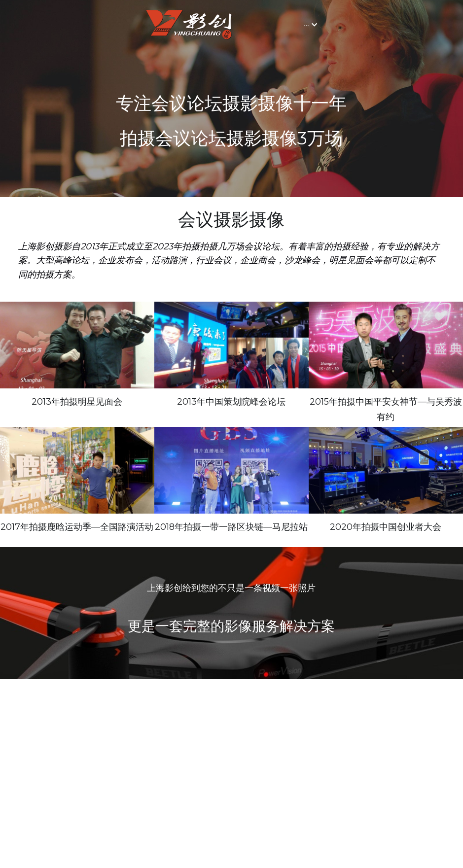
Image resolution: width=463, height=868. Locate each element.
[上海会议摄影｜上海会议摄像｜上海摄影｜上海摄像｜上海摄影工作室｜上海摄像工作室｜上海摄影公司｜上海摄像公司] (231, 470)
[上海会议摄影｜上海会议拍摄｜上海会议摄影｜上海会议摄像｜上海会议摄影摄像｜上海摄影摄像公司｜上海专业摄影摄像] (386, 470)
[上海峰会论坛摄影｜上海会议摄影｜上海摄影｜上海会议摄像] (231, 345)
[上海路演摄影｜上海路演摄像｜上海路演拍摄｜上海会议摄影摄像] (77, 470)
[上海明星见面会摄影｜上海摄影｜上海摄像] (77, 345)
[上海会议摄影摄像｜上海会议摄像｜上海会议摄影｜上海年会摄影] (386, 345)
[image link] (74, 24)
